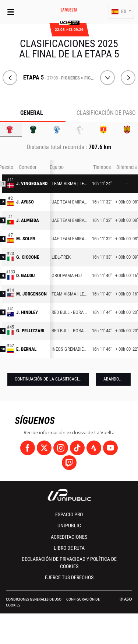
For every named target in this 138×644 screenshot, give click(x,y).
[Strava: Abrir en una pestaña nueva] (94, 448)
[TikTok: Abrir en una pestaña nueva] (77, 448)
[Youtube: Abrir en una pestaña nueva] (110, 448)
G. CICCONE (28, 257)
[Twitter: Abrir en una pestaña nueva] (44, 448)
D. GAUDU (25, 275)
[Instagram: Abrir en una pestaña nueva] (61, 448)
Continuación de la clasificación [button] (49, 379)
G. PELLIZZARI (30, 331)
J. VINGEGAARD (32, 183)
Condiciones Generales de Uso (34, 599)
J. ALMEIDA (28, 220)
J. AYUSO (25, 202)
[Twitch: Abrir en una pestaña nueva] (69, 463)
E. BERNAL (26, 349)
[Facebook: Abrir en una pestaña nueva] (28, 448)
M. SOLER (26, 239)
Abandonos (115, 379)
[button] (121, 12)
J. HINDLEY (27, 312)
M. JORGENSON (31, 294)
